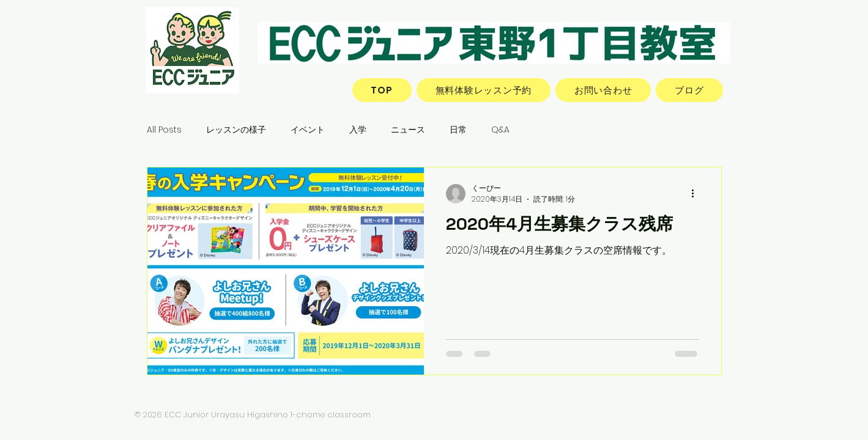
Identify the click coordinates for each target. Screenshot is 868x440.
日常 (458, 130)
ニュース (408, 130)
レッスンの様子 (236, 130)
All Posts (164, 130)
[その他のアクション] (697, 194)
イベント (308, 130)
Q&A (500, 130)
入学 (358, 130)
